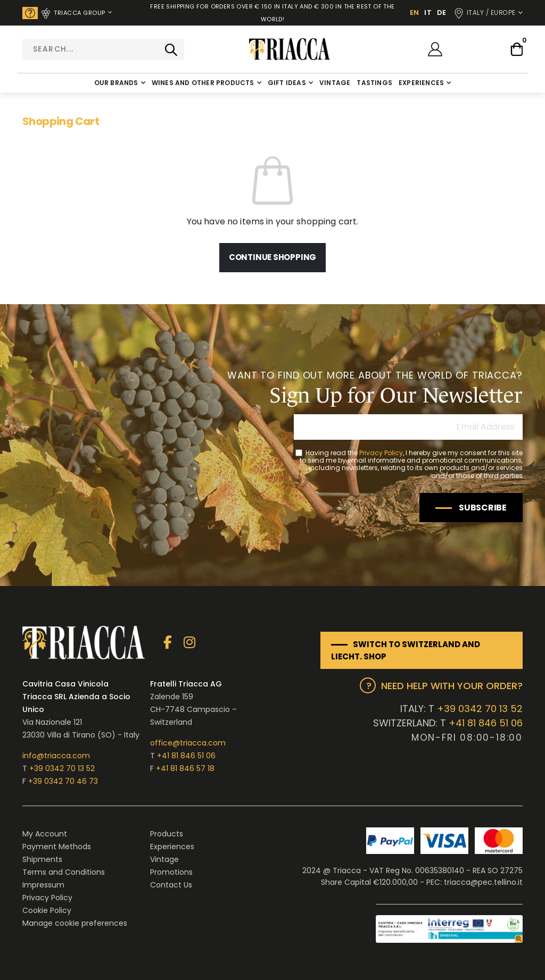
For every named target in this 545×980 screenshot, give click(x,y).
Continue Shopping (272, 257)
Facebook (167, 643)
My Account (45, 834)
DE (442, 12)
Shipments (42, 859)
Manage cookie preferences (75, 923)
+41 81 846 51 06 (186, 756)
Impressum (43, 885)
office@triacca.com (188, 743)
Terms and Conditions (64, 872)
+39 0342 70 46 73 (63, 781)
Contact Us (171, 885)
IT (428, 12)
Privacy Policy (381, 453)
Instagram (189, 643)
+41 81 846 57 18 (185, 768)
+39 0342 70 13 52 (62, 768)
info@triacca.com (56, 756)
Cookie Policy (47, 910)
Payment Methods (57, 847)
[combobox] (103, 49)
